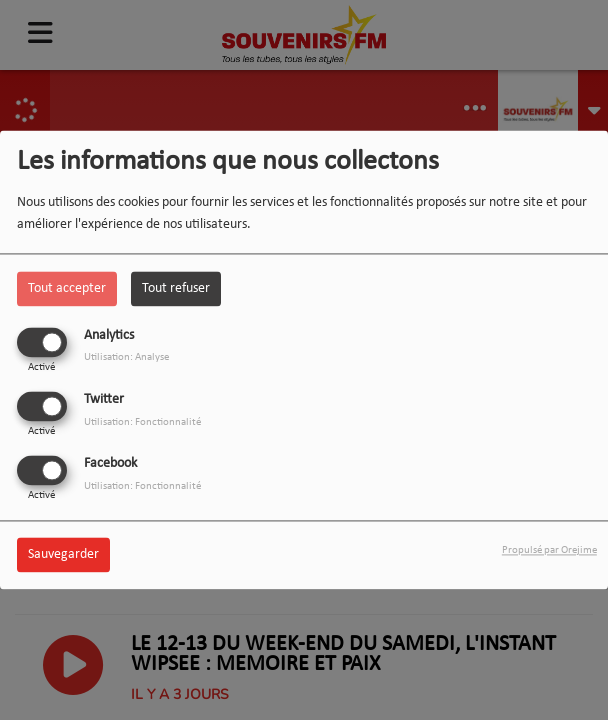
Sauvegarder (63, 555)
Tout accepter (67, 288)
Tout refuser (176, 288)
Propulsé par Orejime (549, 551)
